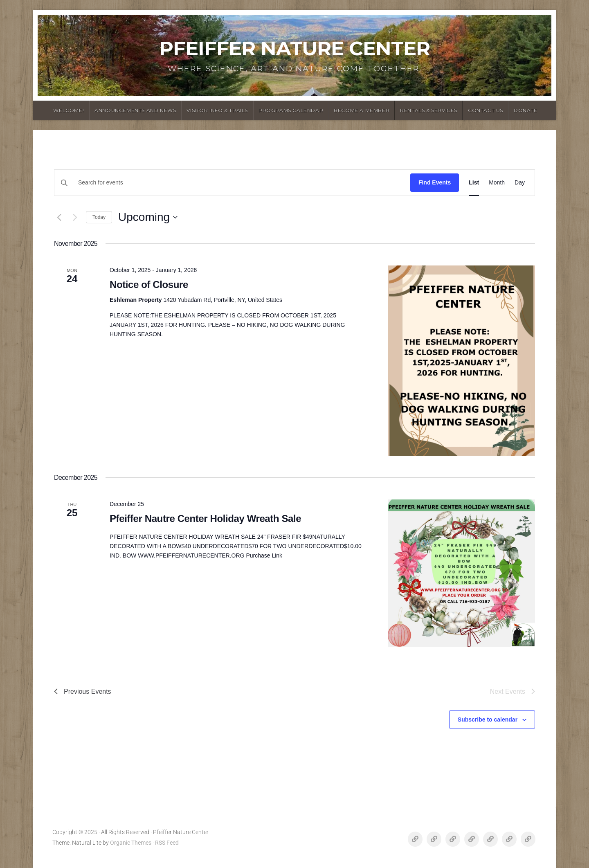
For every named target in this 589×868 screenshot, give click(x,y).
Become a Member (362, 110)
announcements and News (135, 110)
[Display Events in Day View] (520, 183)
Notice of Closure (149, 284)
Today (99, 217)
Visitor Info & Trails (217, 110)
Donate (526, 110)
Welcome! (69, 110)
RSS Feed (167, 843)
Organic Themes (131, 843)
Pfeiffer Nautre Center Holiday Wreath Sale (205, 518)
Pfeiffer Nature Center (294, 48)
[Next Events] (75, 217)
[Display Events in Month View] (497, 183)
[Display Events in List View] (474, 183)
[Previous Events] (59, 217)
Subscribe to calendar (488, 720)
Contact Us (486, 110)
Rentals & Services (429, 110)
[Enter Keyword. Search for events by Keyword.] (253, 183)
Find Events (435, 182)
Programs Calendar (291, 110)
